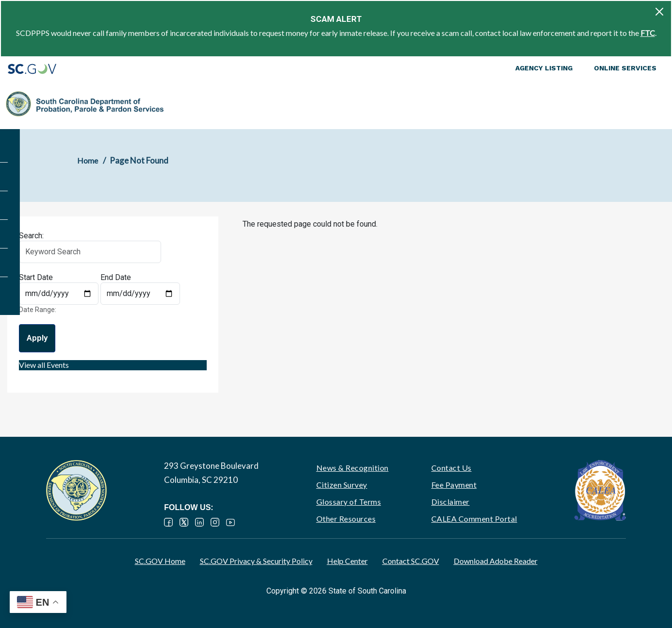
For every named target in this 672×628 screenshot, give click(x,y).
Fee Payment (454, 485)
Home (88, 160)
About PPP (184, 104)
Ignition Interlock (543, 104)
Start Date (36, 277)
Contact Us (451, 468)
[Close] (659, 12)
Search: (31, 236)
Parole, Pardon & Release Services (378, 104)
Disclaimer (451, 502)
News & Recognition (352, 468)
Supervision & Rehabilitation (254, 104)
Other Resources (346, 519)
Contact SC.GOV (411, 561)
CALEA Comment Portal (474, 519)
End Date (116, 277)
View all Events (44, 365)
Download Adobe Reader (496, 561)
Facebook (168, 522)
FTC (648, 33)
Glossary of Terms (349, 502)
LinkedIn (199, 522)
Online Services (625, 68)
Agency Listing (544, 68)
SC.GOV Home (160, 561)
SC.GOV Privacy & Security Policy (256, 561)
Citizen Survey (342, 485)
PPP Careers (616, 104)
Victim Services (472, 104)
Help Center (347, 561)
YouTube (230, 522)
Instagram (215, 522)
